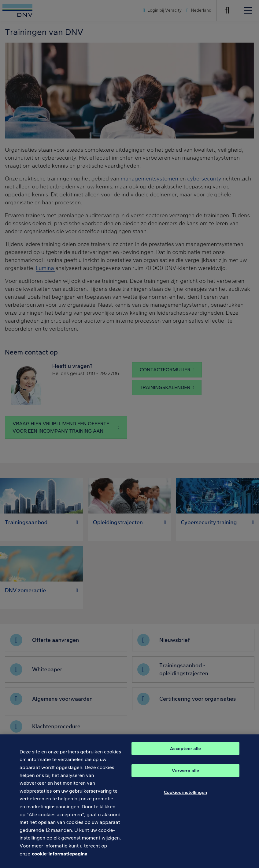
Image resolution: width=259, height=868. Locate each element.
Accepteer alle (185, 754)
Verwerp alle (185, 776)
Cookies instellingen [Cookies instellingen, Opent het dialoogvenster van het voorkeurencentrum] (186, 798)
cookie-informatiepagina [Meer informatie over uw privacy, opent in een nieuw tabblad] (60, 860)
